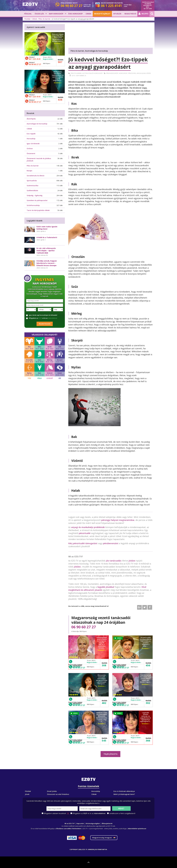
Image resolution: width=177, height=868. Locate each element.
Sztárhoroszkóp (33, 205)
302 (148, 703)
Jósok (27, 794)
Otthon (30, 148)
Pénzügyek (132, 73)
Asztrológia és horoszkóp (92, 73)
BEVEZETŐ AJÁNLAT (102, 14)
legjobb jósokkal (106, 587)
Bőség (149, 73)
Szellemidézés (32, 190)
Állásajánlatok (107, 824)
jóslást (132, 561)
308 (104, 665)
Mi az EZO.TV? (70, 824)
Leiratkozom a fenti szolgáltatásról (122, 813)
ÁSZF (40, 318)
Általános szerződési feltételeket (69, 829)
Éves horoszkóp (75, 14)
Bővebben (102, 650)
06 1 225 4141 (35, 59)
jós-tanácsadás (114, 561)
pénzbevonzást (111, 543)
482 (104, 703)
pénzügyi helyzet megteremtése (118, 520)
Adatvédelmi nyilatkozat (137, 829)
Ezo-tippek (31, 134)
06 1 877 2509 (148, 9)
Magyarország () (104, 838)
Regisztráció (130, 14)
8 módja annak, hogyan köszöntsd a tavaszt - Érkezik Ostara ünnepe (47, 263)
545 (104, 740)
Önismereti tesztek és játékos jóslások (39, 160)
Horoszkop (123, 73)
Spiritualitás (32, 181)
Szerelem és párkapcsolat (37, 200)
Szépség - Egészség (35, 195)
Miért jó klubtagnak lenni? (124, 794)
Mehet (121, 808)
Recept (29, 171)
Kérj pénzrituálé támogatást (83, 543)
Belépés (143, 14)
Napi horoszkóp (56, 14)
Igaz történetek (33, 144)
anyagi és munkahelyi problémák (88, 527)
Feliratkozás (45, 324)
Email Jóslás (52, 791)
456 (148, 665)
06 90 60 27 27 (84, 627)
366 (148, 740)
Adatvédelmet (53, 318)
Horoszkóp (31, 139)
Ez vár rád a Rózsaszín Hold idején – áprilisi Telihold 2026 (46, 251)
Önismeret (31, 153)
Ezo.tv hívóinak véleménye (124, 791)
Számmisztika (32, 186)
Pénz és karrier (44, 19)
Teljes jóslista (110, 754)
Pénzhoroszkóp (112, 73)
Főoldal (28, 14)
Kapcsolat (80, 824)
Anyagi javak (141, 73)
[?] (68, 813)
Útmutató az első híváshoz (58, 794)
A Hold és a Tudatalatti (47, 237)
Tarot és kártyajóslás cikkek (38, 210)
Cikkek (88, 14)
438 (60, 100)
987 (60, 62)
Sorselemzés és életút (36, 176)
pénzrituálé (85, 533)
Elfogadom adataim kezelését (56, 813)
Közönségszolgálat (93, 824)
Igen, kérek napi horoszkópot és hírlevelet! (42, 315)
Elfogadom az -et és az (42, 318)
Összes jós (39, 14)
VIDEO (118, 638)
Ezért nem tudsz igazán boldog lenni (47, 228)
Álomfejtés (31, 119)
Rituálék (117, 14)
